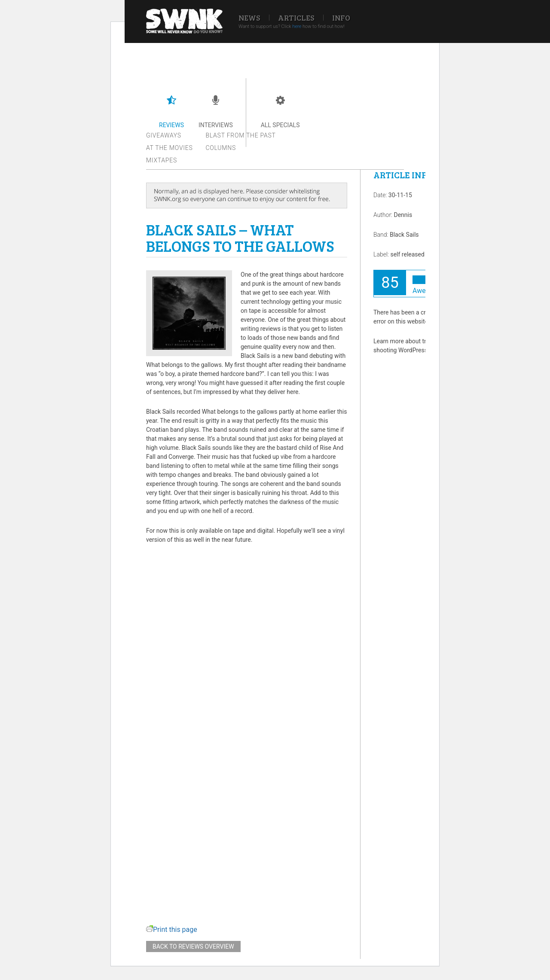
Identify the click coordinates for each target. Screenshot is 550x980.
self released (407, 254)
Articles (296, 18)
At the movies (170, 148)
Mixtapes (162, 160)
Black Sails (404, 235)
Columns (221, 148)
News (249, 18)
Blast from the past (241, 135)
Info (341, 18)
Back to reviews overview (193, 946)
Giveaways (164, 135)
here (297, 26)
